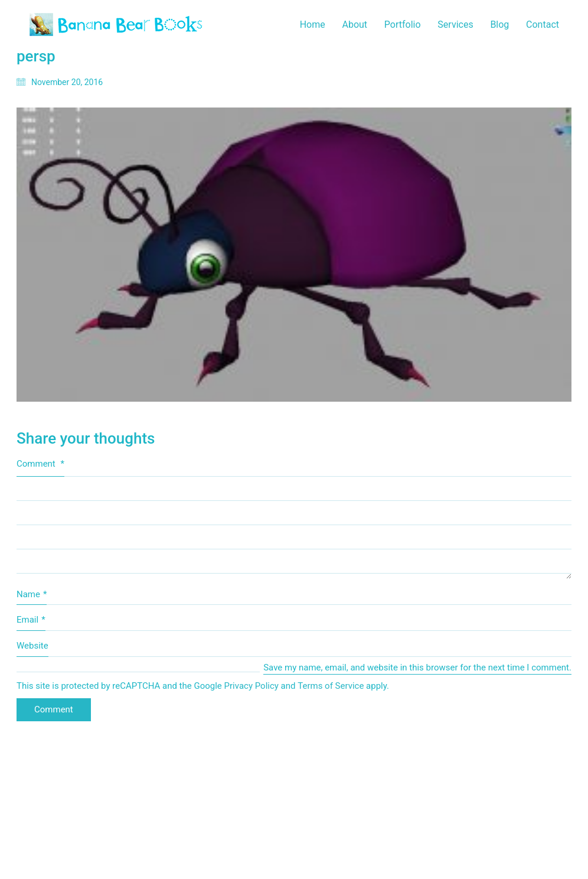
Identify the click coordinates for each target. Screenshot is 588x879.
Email (31, 620)
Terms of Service (331, 686)
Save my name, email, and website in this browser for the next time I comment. (417, 668)
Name (32, 595)
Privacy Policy (251, 686)
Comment (40, 464)
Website (32, 646)
